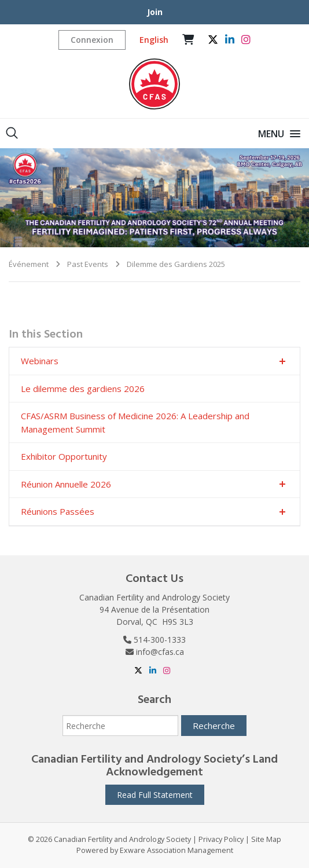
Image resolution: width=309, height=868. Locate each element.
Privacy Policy (221, 839)
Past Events (88, 264)
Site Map (266, 839)
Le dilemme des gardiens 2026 (83, 389)
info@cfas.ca (160, 652)
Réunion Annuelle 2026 (66, 484)
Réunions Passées (58, 511)
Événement (29, 264)
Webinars (40, 361)
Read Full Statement (155, 795)
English (154, 40)
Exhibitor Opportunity (64, 456)
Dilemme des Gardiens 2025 (176, 264)
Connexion (92, 40)
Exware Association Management (176, 850)
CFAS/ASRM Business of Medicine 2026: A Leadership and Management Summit (135, 422)
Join (155, 12)
